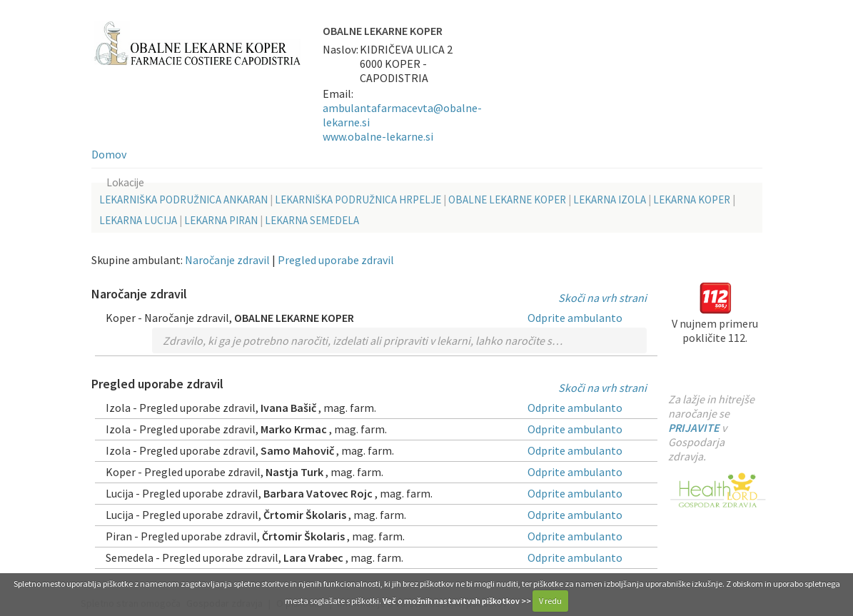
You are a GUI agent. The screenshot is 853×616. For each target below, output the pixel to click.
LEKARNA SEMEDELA (312, 220)
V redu (550, 601)
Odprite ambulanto (575, 318)
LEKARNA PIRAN (221, 220)
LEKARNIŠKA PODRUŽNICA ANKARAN (183, 200)
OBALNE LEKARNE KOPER (507, 200)
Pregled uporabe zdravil (336, 260)
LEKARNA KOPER (692, 200)
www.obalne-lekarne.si (378, 136)
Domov (109, 154)
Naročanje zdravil (227, 260)
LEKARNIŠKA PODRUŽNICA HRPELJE (358, 200)
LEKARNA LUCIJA (138, 220)
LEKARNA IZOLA (610, 200)
